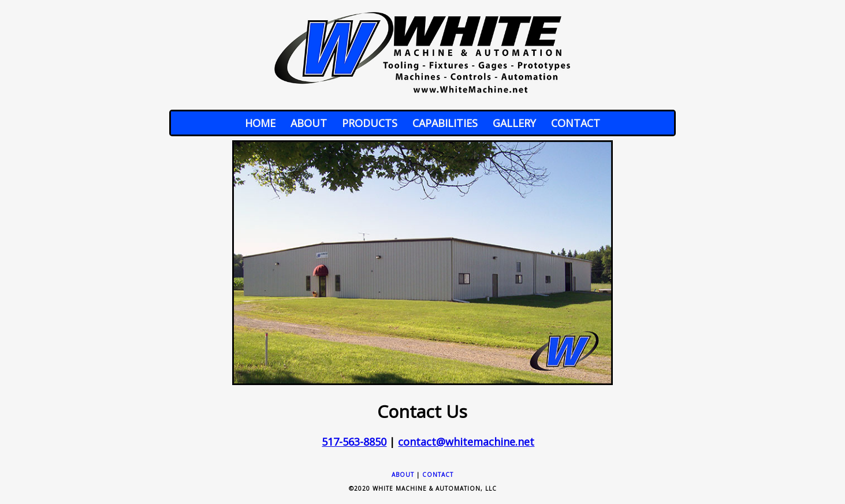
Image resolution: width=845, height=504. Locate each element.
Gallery (514, 123)
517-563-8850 (354, 442)
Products (370, 123)
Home (260, 123)
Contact (576, 123)
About (309, 123)
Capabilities (445, 123)
